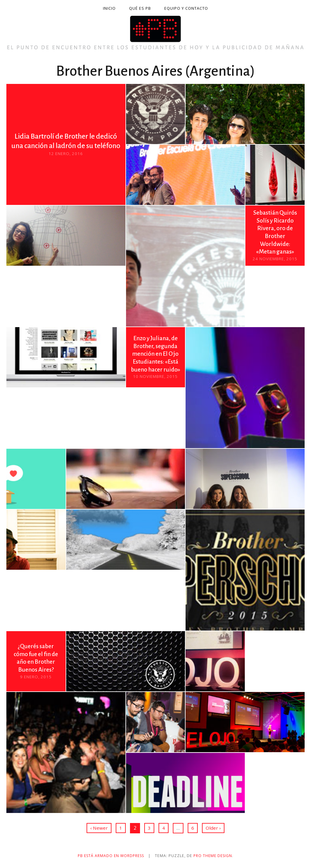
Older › (213, 828)
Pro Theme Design (215, 856)
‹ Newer (99, 828)
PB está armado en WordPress (110, 856)
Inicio (109, 8)
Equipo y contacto (186, 8)
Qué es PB (140, 8)
